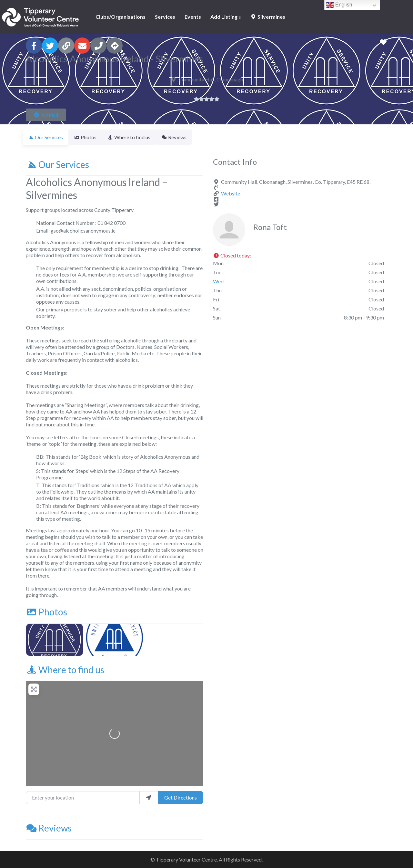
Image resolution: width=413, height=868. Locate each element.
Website (231, 193)
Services (165, 17)
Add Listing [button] (224, 17)
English (339, 5)
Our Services (57, 164)
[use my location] (149, 798)
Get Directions (181, 797)
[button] (46, 115)
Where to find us (65, 670)
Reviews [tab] (186, 137)
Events (193, 17)
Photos (46, 612)
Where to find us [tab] (137, 137)
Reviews (49, 828)
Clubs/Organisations (121, 17)
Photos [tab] (89, 137)
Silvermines (268, 17)
